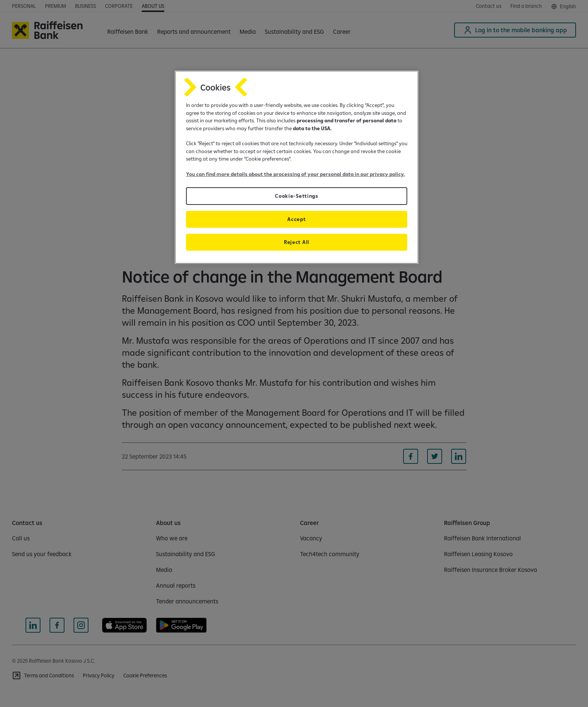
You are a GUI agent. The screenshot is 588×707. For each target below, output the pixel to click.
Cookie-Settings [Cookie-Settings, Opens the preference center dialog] (296, 196)
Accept (296, 219)
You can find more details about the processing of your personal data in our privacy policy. (295, 174)
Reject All (297, 242)
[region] (297, 167)
